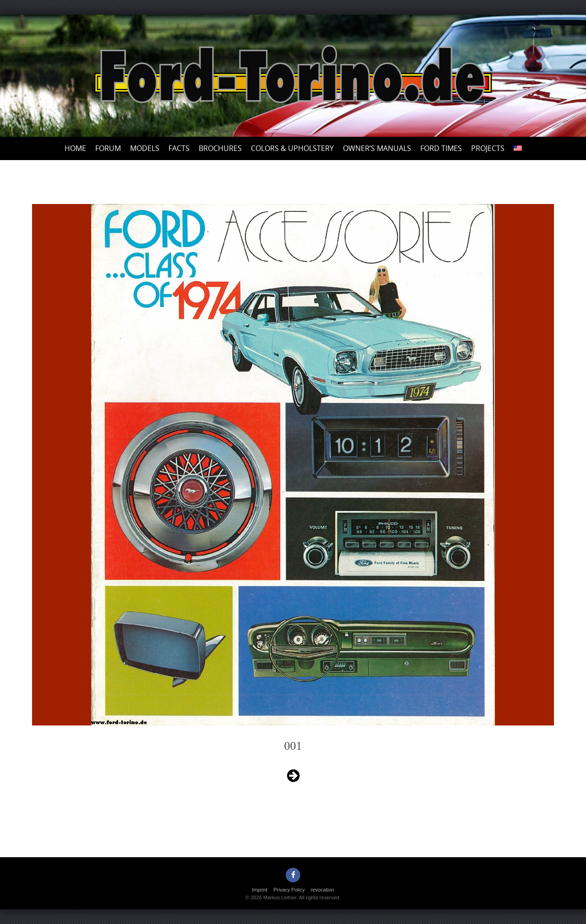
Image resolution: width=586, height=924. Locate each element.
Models (145, 148)
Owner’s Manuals (377, 148)
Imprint (260, 890)
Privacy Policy (289, 890)
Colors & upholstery (292, 148)
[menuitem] (518, 148)
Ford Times (441, 148)
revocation (323, 890)
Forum (108, 148)
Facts (179, 148)
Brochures (220, 148)
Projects (488, 148)
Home (75, 148)
